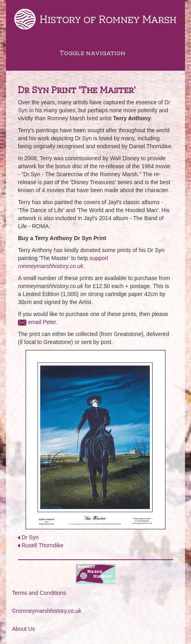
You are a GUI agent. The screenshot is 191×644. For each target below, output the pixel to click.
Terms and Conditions (39, 593)
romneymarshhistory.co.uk (51, 266)
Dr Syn (30, 537)
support (99, 258)
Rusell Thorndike (43, 545)
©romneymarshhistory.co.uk (47, 611)
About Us (24, 629)
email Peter (42, 322)
